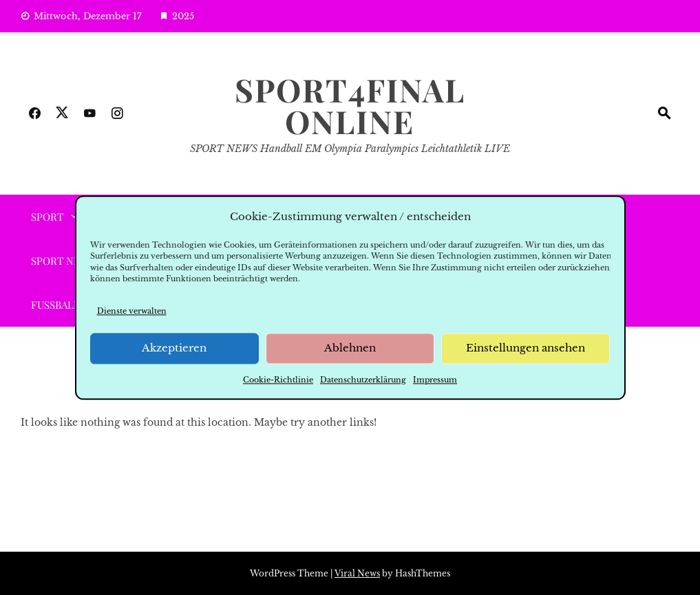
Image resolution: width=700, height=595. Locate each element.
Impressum (435, 380)
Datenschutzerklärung (363, 380)
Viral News (357, 573)
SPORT (47, 217)
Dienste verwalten (132, 311)
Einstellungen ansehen (526, 348)
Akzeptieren (174, 348)
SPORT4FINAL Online (350, 105)
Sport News (63, 261)
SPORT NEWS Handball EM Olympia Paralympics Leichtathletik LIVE (350, 149)
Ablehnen (350, 348)
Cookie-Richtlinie (278, 380)
